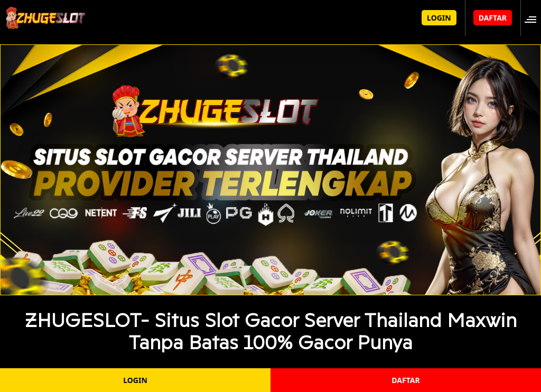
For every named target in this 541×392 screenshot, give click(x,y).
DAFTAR (493, 18)
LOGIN (439, 18)
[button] (534, 18)
